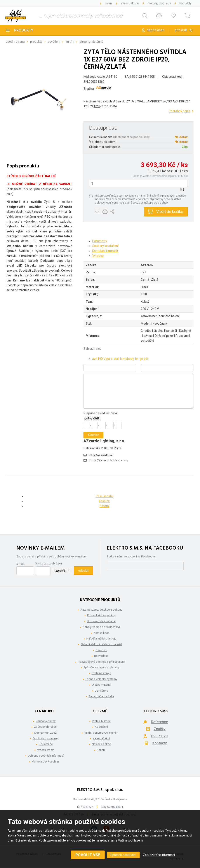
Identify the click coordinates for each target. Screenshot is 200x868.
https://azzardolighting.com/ (109, 460)
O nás (109, 3)
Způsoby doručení (46, 727)
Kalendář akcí (101, 738)
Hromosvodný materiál (101, 621)
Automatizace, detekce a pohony (101, 610)
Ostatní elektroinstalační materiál (101, 644)
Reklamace (46, 744)
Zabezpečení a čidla (101, 696)
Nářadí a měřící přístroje (101, 639)
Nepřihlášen (156, 30)
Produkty (24, 31)
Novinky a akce (101, 744)
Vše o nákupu (130, 3)
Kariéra (101, 750)
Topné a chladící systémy (101, 679)
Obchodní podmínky (46, 738)
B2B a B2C (160, 736)
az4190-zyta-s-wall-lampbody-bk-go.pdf (120, 359)
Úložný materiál (101, 685)
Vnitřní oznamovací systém (101, 733)
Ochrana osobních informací (46, 756)
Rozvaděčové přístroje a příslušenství (101, 662)
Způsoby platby (46, 721)
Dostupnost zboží (46, 733)
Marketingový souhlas (46, 762)
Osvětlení (54, 42)
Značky (160, 729)
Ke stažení (101, 727)
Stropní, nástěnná (91, 42)
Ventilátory (101, 691)
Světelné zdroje (101, 673)
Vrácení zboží (46, 750)
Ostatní (104, 506)
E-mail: (21, 564)
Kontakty (185, 3)
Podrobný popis (179, 111)
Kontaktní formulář (105, 251)
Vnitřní (70, 42)
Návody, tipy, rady (159, 3)
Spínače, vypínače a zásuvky (101, 667)
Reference (159, 722)
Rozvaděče (101, 656)
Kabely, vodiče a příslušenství (101, 627)
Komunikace (101, 633)
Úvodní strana (15, 42)
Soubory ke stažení (105, 246)
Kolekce (104, 501)
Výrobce (98, 256)
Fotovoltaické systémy (101, 615)
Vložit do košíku (170, 212)
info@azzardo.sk (101, 455)
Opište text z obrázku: (49, 563)
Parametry (100, 241)
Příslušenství (104, 496)
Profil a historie (101, 721)
